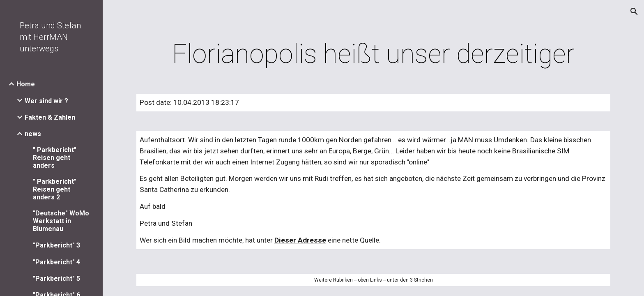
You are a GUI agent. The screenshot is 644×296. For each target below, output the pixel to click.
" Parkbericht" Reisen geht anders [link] (55, 158)
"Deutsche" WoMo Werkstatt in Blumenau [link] (61, 221)
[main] (373, 54)
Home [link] (26, 84)
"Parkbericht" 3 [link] (56, 245)
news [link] (33, 134)
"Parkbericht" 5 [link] (56, 279)
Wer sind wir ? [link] (46, 101)
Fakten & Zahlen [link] (50, 117)
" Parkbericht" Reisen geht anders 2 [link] (55, 189)
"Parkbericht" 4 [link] (56, 262)
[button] (634, 12)
